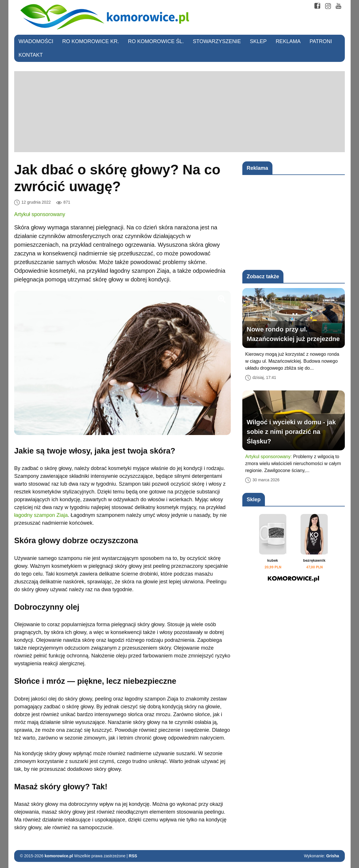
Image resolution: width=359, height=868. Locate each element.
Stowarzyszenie (217, 41)
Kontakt (31, 55)
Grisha (333, 856)
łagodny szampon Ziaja (41, 515)
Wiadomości (36, 41)
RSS (133, 856)
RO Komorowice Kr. (91, 41)
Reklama (288, 41)
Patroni (321, 41)
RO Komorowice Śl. (156, 41)
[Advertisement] (179, 112)
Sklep (258, 41)
